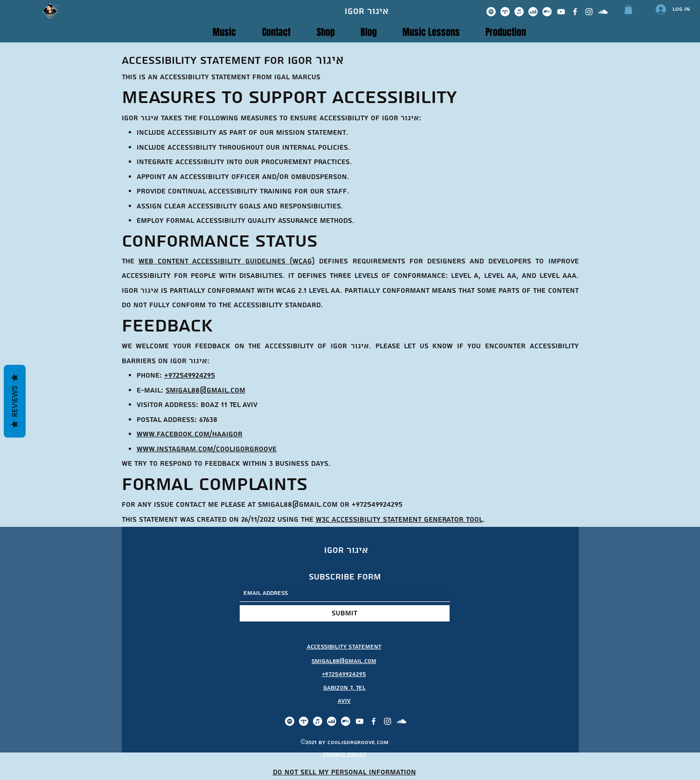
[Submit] (345, 613)
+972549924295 (190, 376)
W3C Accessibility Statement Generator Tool (399, 520)
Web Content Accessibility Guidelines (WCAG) (227, 261)
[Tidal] (505, 12)
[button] (628, 9)
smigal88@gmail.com (205, 390)
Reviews (15, 401)
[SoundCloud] (603, 12)
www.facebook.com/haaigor (190, 434)
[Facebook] (575, 12)
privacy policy (345, 754)
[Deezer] (533, 12)
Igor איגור (367, 11)
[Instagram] (589, 12)
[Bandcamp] (547, 12)
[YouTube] (561, 12)
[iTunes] (519, 12)
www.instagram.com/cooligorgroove (207, 449)
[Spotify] (491, 12)
